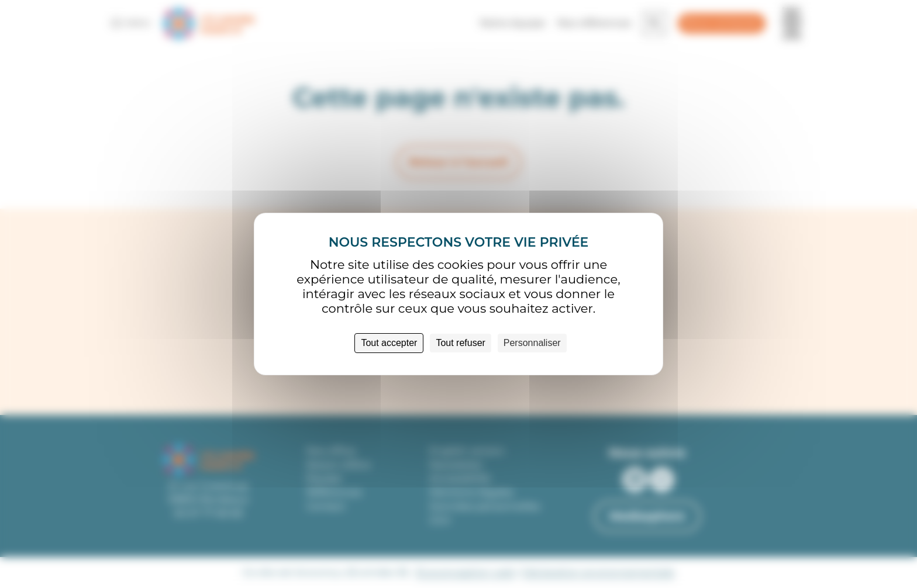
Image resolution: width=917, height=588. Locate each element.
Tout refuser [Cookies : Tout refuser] (460, 343)
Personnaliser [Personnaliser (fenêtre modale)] (532, 343)
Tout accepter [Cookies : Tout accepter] (389, 343)
